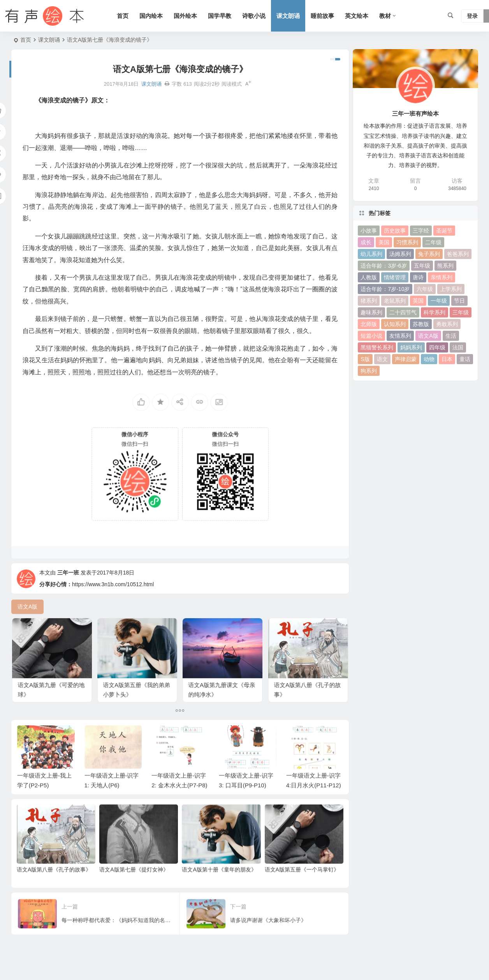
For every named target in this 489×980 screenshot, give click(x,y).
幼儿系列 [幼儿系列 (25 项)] (371, 254)
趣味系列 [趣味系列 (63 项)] (371, 312)
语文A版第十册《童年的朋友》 (219, 885)
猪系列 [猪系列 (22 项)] (369, 301)
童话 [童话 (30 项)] (465, 359)
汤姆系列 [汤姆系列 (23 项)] (400, 254)
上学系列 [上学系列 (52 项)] (451, 289)
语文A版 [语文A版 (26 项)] (428, 336)
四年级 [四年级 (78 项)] (437, 347)
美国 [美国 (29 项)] (384, 242)
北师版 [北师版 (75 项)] (369, 324)
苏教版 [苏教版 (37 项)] (421, 324)
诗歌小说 (254, 16)
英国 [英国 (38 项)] (418, 301)
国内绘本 (151, 16)
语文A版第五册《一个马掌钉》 (302, 885)
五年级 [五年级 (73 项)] (422, 266)
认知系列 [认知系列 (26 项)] (395, 324)
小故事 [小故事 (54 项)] (369, 231)
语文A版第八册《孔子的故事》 (54, 885)
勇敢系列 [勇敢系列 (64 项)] (447, 324)
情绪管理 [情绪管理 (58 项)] (395, 277)
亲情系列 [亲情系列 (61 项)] (442, 277)
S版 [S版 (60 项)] (365, 359)
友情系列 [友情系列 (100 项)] (400, 336)
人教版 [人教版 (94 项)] (369, 277)
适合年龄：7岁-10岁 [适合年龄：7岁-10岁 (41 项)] (385, 289)
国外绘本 (185, 16)
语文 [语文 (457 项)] (382, 359)
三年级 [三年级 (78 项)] (461, 312)
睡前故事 (322, 16)
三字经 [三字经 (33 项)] (421, 231)
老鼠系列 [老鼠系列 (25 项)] (395, 301)
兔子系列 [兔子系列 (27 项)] (429, 254)
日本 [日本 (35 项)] (447, 359)
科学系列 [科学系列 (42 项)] (434, 312)
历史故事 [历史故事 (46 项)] (395, 231)
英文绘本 (357, 16)
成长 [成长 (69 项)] (366, 242)
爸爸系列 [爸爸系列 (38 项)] (458, 254)
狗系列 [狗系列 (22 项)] (369, 371)
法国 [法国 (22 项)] (458, 347)
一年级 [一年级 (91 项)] (439, 301)
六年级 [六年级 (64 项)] (425, 289)
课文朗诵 (288, 16)
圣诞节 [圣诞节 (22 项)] (444, 231)
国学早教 (220, 16)
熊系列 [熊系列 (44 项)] (445, 266)
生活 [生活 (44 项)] (451, 336)
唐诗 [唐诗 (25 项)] (418, 277)
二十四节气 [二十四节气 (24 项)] (403, 312)
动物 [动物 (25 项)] (429, 359)
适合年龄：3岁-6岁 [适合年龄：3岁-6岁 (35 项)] (383, 266)
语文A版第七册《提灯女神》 (134, 885)
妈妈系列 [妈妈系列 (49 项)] (411, 347)
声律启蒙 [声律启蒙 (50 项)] (406, 359)
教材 (385, 16)
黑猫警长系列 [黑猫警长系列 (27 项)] (377, 347)
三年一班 (68, 589)
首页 (123, 16)
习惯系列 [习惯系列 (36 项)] (407, 242)
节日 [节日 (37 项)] (459, 301)
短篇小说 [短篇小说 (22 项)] (371, 336)
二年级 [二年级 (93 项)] (433, 242)
